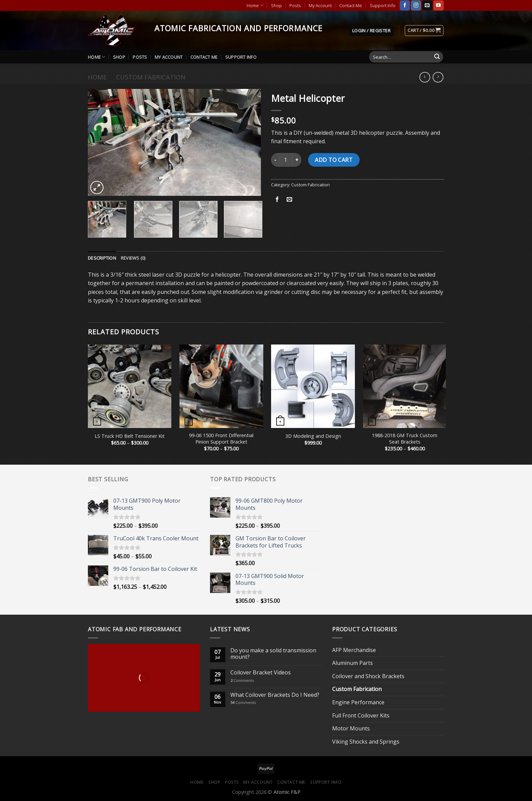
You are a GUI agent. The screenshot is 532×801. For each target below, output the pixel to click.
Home (255, 5)
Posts (295, 5)
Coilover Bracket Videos (261, 673)
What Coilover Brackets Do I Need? (275, 695)
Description (102, 258)
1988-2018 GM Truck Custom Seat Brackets (405, 439)
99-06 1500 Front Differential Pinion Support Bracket (221, 439)
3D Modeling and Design (313, 436)
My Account (320, 5)
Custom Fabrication (151, 77)
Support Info (383, 5)
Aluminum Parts (353, 663)
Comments (242, 680)
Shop (277, 5)
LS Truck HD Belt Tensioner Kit (130, 436)
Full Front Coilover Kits (361, 715)
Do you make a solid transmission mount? (273, 654)
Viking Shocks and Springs (366, 742)
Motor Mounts (351, 728)
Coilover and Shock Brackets (368, 676)
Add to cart (334, 160)
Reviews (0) (133, 258)
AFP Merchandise (354, 650)
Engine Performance (358, 702)
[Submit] (437, 57)
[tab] (102, 258)
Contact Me (351, 5)
